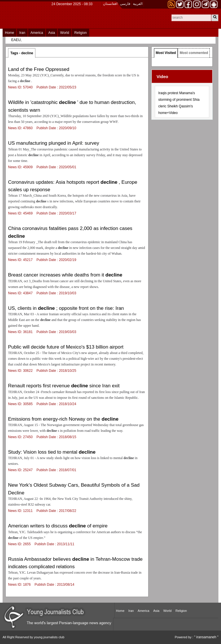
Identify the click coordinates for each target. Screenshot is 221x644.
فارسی (125, 4)
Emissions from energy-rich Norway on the (63, 419)
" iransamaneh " (206, 637)
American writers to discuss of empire (58, 526)
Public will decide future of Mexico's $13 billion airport (66, 347)
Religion (80, 33)
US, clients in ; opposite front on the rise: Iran (66, 308)
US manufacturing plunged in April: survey (54, 143)
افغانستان (110, 4)
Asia (52, 33)
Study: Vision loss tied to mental (52, 452)
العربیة (138, 4)
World (65, 33)
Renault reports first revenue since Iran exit (64, 386)
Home (9, 33)
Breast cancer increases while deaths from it (65, 275)
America (37, 33)
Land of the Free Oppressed (39, 69)
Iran (22, 33)
